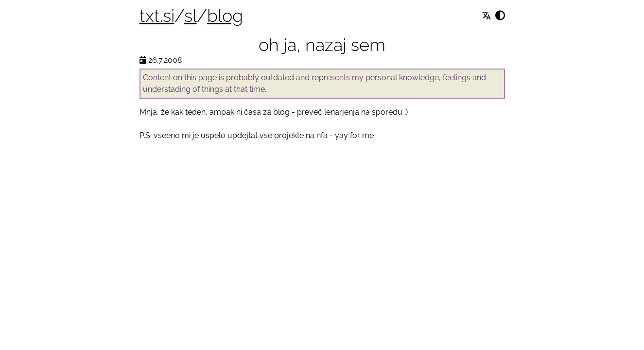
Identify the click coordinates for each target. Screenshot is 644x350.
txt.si (157, 16)
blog (225, 16)
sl (191, 16)
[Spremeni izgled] (500, 16)
